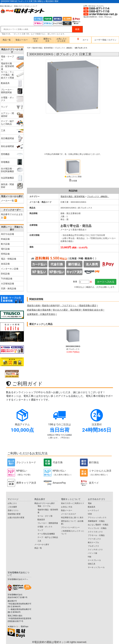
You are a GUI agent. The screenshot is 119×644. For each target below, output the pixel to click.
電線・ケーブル (44, 506)
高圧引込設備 (7, 234)
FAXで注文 (36, 40)
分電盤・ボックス (45, 527)
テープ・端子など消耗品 (48, 537)
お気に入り (12, 503)
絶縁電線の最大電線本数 (39, 310)
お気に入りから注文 (62, 40)
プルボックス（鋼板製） (64, 48)
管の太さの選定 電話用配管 (67, 310)
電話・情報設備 (9, 259)
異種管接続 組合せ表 (93, 310)
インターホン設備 (10, 269)
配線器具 (41, 520)
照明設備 (5, 254)
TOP (29, 48)
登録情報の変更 (14, 514)
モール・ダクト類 (45, 516)
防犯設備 (5, 274)
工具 (39, 541)
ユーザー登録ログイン (105, 40)
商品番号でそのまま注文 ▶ (12, 216)
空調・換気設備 (9, 288)
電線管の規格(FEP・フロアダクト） (59, 306)
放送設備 (5, 264)
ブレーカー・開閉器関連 (48, 523)
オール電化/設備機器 (46, 534)
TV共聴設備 (7, 279)
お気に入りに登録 (74, 177)
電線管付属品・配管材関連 (42, 48)
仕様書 (74, 181)
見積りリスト (13, 510)
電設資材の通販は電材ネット (60, 642)
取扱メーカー (22, 40)
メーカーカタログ (68, 514)
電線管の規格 (33, 306)
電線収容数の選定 (88, 306)
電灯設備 (5, 249)
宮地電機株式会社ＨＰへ (18, 579)
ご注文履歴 (12, 507)
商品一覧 (7, 40)
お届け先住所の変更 (16, 518)
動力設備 (5, 244)
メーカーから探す (42, 544)
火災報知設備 (7, 284)
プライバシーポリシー (70, 527)
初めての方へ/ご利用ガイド (73, 503)
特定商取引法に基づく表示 (72, 518)
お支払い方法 (67, 507)
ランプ (40, 530)
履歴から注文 (47, 40)
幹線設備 (5, 239)
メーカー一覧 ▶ (9, 201)
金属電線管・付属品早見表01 (41, 314)
